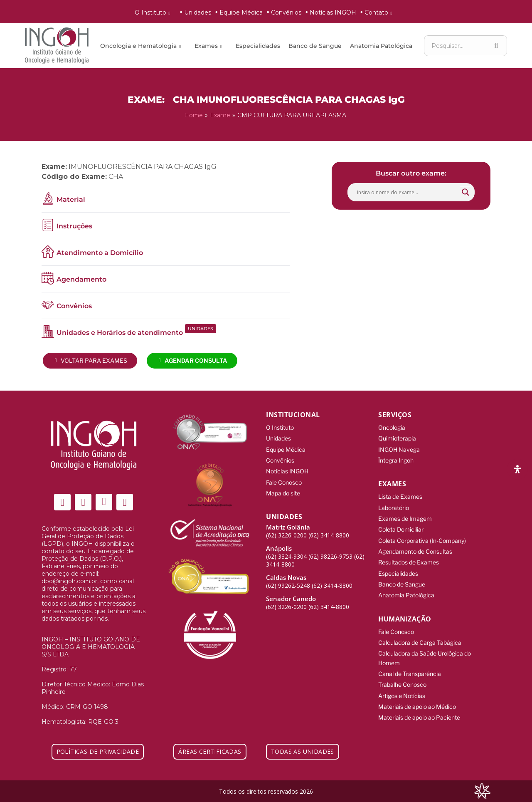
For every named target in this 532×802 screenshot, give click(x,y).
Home (193, 115)
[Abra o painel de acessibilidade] (517, 469)
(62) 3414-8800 (329, 531)
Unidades (198, 12)
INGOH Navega (399, 447)
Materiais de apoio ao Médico (417, 694)
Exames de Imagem (405, 514)
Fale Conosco (284, 479)
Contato (380, 12)
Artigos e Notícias (402, 684)
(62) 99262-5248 (288, 581)
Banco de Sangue (315, 46)
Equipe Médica (241, 12)
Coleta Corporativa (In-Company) (422, 535)
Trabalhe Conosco (402, 673)
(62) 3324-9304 (286, 552)
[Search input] (407, 191)
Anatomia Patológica (381, 46)
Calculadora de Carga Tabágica (420, 633)
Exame (220, 115)
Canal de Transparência (410, 663)
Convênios (286, 12)
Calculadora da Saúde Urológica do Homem (425, 648)
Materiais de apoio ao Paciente (419, 704)
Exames (210, 46)
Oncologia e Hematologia (142, 46)
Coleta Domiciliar (401, 525)
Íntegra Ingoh (396, 458)
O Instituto (154, 12)
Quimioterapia (397, 437)
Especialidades (258, 46)
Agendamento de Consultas (415, 546)
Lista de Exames (400, 494)
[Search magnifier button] (465, 191)
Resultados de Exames (409, 556)
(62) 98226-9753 (330, 552)
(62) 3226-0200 (286, 531)
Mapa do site (283, 489)
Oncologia (392, 427)
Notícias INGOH (333, 12)
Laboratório (394, 504)
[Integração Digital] (482, 790)
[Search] (496, 46)
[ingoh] (57, 46)
